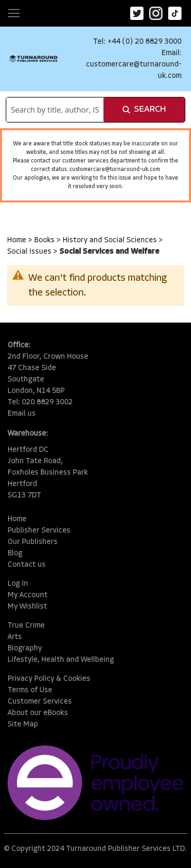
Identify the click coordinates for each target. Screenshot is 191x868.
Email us (22, 414)
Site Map (23, 725)
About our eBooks (38, 713)
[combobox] (55, 110)
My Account (28, 595)
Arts (15, 637)
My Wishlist (27, 607)
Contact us (27, 565)
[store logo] (33, 59)
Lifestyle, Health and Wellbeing (61, 660)
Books (45, 240)
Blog (15, 553)
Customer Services (40, 702)
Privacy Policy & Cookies (49, 679)
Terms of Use (30, 690)
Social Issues (30, 252)
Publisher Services (39, 531)
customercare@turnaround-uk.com (115, 170)
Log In (18, 584)
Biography (25, 649)
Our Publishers (33, 542)
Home (18, 240)
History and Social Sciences (111, 240)
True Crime (26, 626)
